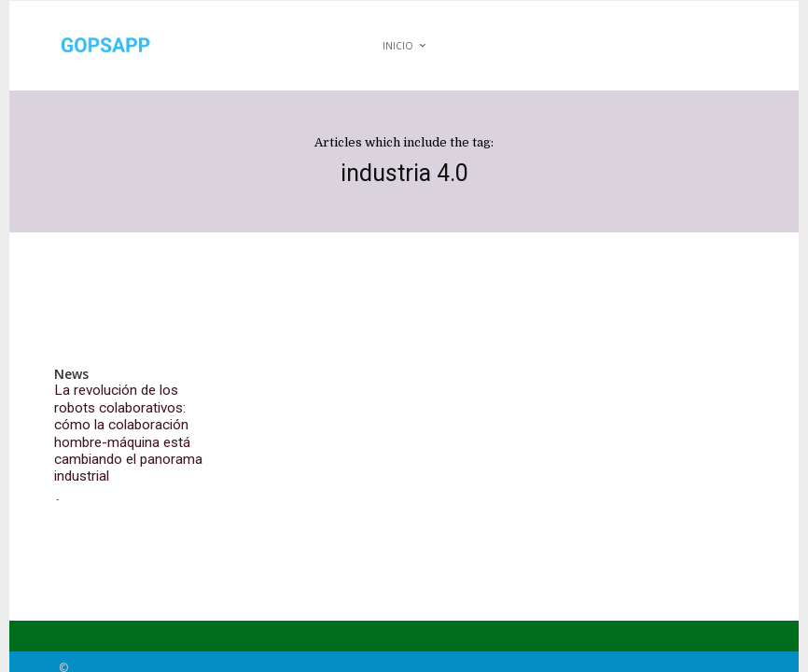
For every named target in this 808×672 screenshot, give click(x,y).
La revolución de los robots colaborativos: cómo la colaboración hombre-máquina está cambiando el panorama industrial (129, 417)
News (70, 374)
